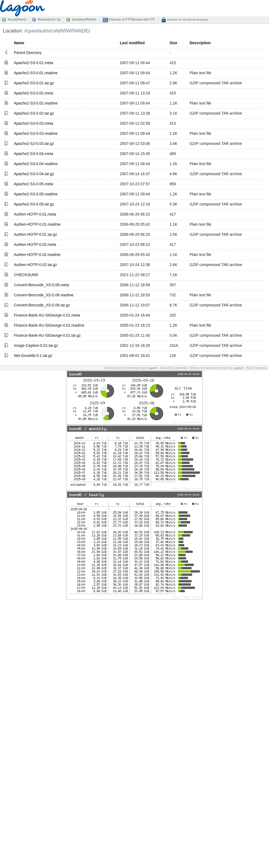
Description (200, 43)
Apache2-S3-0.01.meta (34, 63)
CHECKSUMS (26, 275)
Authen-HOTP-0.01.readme (37, 224)
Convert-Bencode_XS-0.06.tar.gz (42, 305)
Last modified (132, 43)
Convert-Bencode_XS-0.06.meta (41, 285)
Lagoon (153, 368)
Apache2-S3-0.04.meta (34, 154)
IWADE (80, 31)
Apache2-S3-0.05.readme (36, 194)
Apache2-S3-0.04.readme (36, 164)
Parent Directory (28, 53)
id (58, 31)
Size (173, 43)
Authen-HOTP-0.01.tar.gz (35, 234)
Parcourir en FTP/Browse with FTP (131, 19)
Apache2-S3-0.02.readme (36, 103)
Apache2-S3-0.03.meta (34, 123)
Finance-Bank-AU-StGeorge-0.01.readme (49, 325)
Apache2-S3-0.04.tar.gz (34, 174)
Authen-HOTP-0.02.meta (35, 244)
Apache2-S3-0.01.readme (36, 73)
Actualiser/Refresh (84, 19)
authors (47, 31)
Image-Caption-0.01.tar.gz (36, 345)
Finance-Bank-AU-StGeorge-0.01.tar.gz (47, 335)
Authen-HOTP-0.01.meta (35, 214)
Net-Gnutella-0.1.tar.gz (33, 356)
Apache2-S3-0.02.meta (34, 93)
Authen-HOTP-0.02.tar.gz (35, 265)
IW (68, 31)
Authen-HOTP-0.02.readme (37, 255)
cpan (31, 31)
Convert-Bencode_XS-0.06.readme (44, 295)
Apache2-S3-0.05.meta (34, 184)
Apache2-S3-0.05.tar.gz (34, 204)
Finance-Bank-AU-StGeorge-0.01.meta (47, 315)
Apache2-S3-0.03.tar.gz (34, 144)
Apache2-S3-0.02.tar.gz (34, 113)
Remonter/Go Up (49, 19)
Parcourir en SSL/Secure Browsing (187, 20)
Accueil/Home (17, 19)
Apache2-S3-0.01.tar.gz (34, 83)
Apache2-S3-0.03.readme (36, 133)
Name (19, 43)
